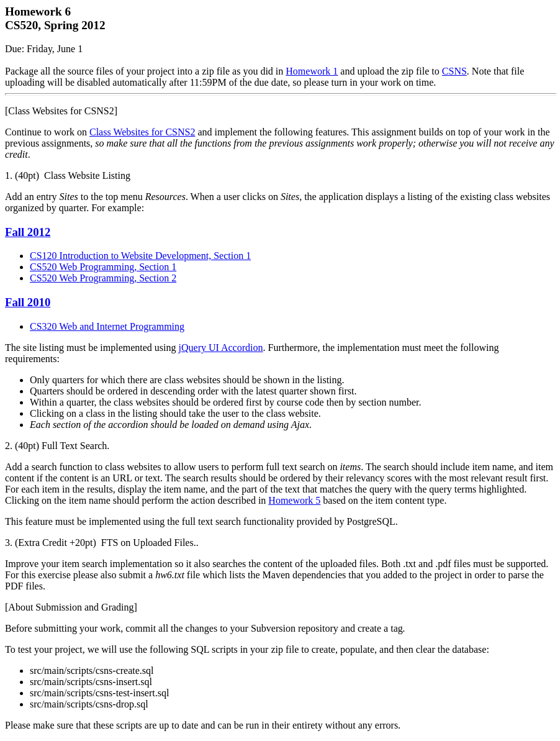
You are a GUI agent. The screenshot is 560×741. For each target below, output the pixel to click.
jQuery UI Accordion (221, 348)
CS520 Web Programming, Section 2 (103, 278)
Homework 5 (294, 500)
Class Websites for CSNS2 (142, 132)
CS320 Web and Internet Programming (107, 326)
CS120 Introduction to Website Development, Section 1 (140, 256)
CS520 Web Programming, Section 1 (103, 267)
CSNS (454, 71)
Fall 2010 (28, 302)
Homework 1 (312, 71)
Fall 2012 (28, 232)
